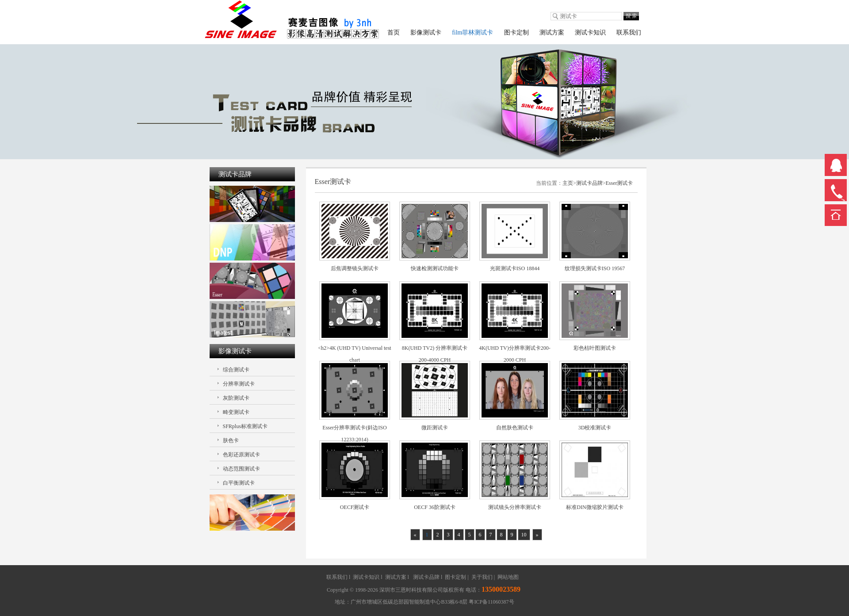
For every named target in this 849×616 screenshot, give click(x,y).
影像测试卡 (426, 33)
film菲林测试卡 (472, 33)
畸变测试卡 (236, 412)
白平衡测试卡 (239, 483)
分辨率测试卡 (239, 384)
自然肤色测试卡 (515, 428)
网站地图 (508, 577)
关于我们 (482, 577)
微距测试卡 (435, 428)
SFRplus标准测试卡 (245, 426)
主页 (568, 183)
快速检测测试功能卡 (435, 268)
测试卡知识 (590, 33)
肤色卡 (231, 440)
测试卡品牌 (589, 183)
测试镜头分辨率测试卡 (515, 507)
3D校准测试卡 (595, 428)
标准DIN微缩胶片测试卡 (595, 507)
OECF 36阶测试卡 (435, 507)
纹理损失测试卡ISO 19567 (595, 268)
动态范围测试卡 (241, 469)
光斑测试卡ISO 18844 (515, 268)
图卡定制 (516, 33)
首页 (394, 33)
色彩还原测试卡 (241, 455)
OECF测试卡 (355, 507)
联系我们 (629, 33)
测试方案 (552, 33)
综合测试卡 (236, 370)
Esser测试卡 (620, 183)
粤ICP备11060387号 (491, 602)
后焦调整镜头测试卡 (355, 268)
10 (524, 535)
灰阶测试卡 (236, 398)
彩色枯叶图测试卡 (595, 348)
